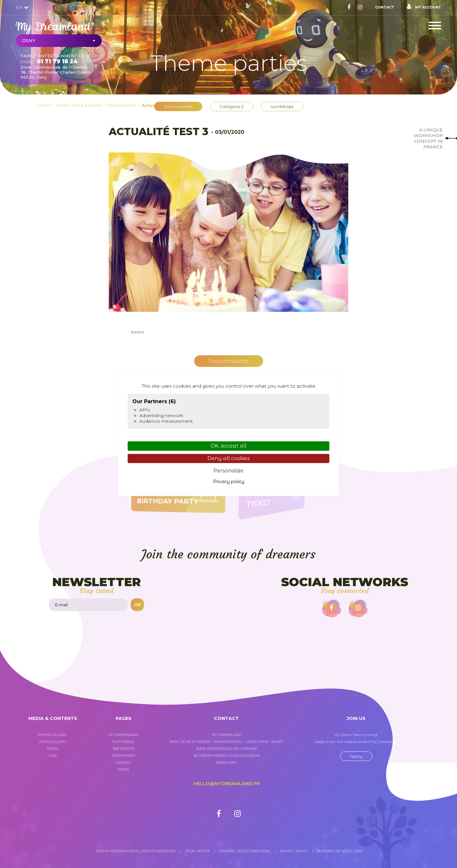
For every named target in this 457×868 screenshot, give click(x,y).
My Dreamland (124, 735)
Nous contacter (229, 361)
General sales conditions (245, 851)
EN (22, 7)
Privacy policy (294, 851)
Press (53, 749)
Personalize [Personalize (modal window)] (228, 471)
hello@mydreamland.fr (227, 784)
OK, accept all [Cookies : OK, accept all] (228, 446)
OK (137, 605)
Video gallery (53, 742)
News (123, 769)
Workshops (282, 106)
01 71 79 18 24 (57, 61)
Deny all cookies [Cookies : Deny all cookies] (229, 458)
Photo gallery (53, 735)
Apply (356, 756)
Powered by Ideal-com (339, 851)
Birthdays (124, 749)
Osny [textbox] (29, 41)
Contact (385, 7)
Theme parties (178, 106)
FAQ (53, 756)
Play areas (123, 742)
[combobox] (59, 41)
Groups (123, 762)
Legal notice (197, 851)
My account (424, 7)
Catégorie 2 (232, 106)
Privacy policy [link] (229, 482)
